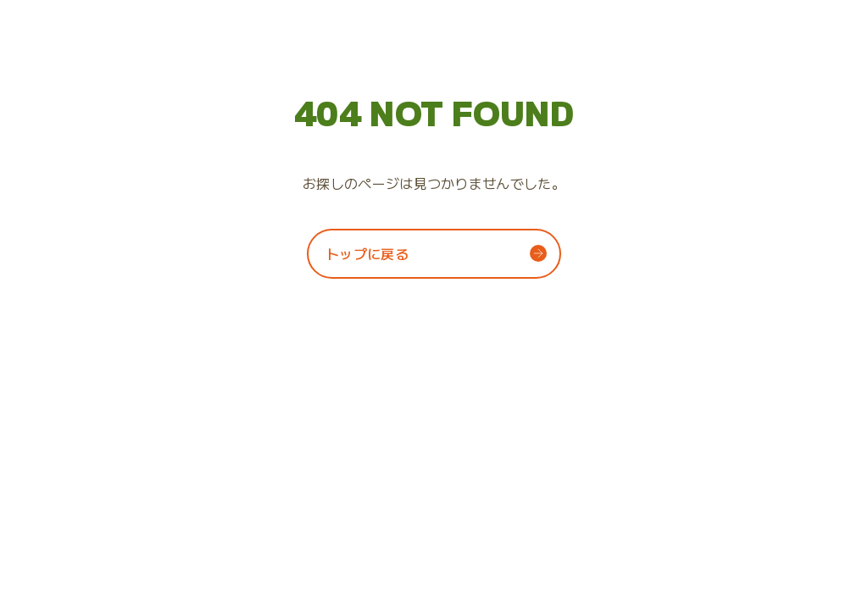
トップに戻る (367, 253)
